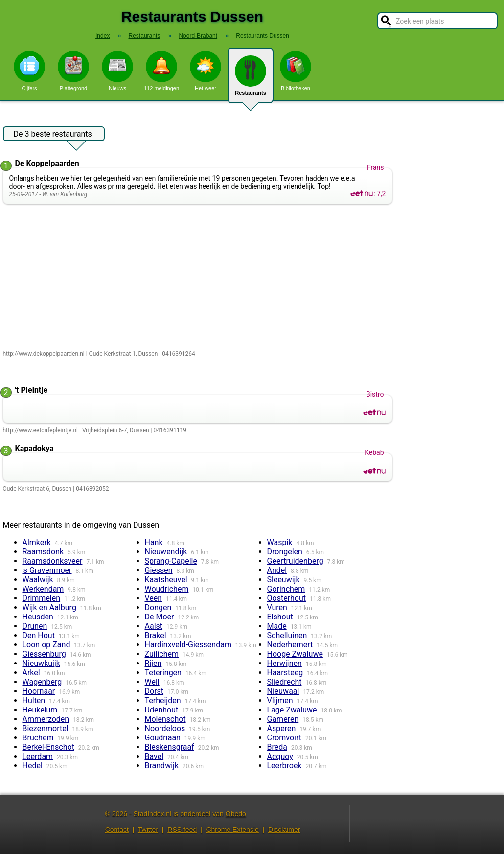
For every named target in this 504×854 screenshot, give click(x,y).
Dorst (154, 691)
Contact (117, 830)
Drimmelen (42, 598)
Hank (154, 542)
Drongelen (285, 552)
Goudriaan (163, 738)
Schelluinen (287, 635)
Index (103, 36)
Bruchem (38, 738)
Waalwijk (38, 580)
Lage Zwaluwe (292, 710)
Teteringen (163, 673)
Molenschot (165, 719)
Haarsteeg (285, 673)
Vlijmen (280, 700)
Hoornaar (39, 691)
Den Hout (39, 635)
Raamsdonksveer (53, 561)
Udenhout (162, 710)
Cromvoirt (285, 738)
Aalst (154, 626)
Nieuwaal (283, 691)
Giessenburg (44, 654)
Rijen (153, 663)
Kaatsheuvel (166, 580)
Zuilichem (162, 654)
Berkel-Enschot (48, 747)
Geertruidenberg (295, 561)
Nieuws (117, 71)
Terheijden (163, 700)
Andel (277, 570)
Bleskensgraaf (170, 747)
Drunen (35, 626)
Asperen (282, 728)
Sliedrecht (285, 682)
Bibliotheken (296, 71)
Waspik (280, 542)
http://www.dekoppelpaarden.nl (44, 354)
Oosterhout (287, 598)
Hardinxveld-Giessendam (188, 645)
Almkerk (37, 542)
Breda (277, 747)
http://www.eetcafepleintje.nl (40, 430)
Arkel (31, 673)
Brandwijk (162, 766)
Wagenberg (42, 682)
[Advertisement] (200, 278)
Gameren (283, 719)
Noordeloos (165, 728)
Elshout (280, 617)
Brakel (156, 635)
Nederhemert (290, 645)
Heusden (38, 617)
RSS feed (182, 830)
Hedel (33, 766)
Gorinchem (286, 589)
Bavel (154, 756)
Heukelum (40, 710)
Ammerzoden (46, 719)
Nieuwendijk (166, 552)
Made (277, 626)
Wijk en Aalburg (49, 607)
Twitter (148, 830)
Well (152, 682)
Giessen (159, 570)
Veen (154, 598)
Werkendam (43, 589)
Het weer (206, 71)
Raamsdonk (43, 552)
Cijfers (29, 71)
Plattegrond (73, 71)
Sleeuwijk (284, 580)
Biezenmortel (46, 728)
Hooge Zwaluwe (295, 654)
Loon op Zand (46, 645)
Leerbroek (285, 766)
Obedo (236, 814)
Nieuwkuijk (41, 663)
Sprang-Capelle (171, 561)
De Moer (160, 617)
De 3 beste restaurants (53, 135)
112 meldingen (161, 71)
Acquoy (280, 756)
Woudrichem (167, 589)
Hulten (34, 700)
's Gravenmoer (47, 570)
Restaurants (251, 79)
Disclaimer (284, 830)
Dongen (158, 607)
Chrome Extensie (232, 830)
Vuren (277, 607)
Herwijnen (285, 663)
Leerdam (38, 756)
